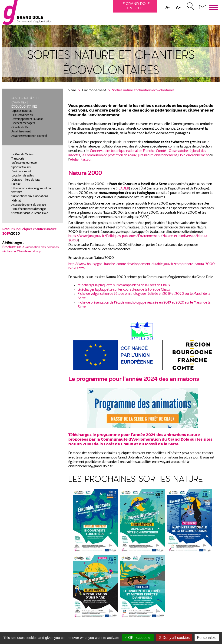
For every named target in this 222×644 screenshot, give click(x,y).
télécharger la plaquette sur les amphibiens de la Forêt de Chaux (124, 286)
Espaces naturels (22, 112)
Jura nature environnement (157, 156)
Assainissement (21, 132)
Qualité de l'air (20, 128)
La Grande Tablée (22, 155)
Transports (18, 160)
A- (167, 8)
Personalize (207, 638)
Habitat (16, 201)
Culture (16, 185)
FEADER (123, 189)
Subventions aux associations (30, 197)
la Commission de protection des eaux (109, 156)
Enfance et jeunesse (24, 164)
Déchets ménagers (23, 124)
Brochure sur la (14, 248)
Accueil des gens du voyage (29, 206)
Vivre (72, 91)
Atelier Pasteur (81, 160)
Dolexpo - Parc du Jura (25, 181)
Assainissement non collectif (29, 137)
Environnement (21, 172)
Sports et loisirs (21, 168)
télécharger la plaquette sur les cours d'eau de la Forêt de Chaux (124, 290)
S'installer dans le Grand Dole (30, 214)
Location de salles (23, 176)
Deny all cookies (174, 638)
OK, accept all (138, 638)
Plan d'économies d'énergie (29, 210)
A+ (178, 8)
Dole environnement (194, 156)
